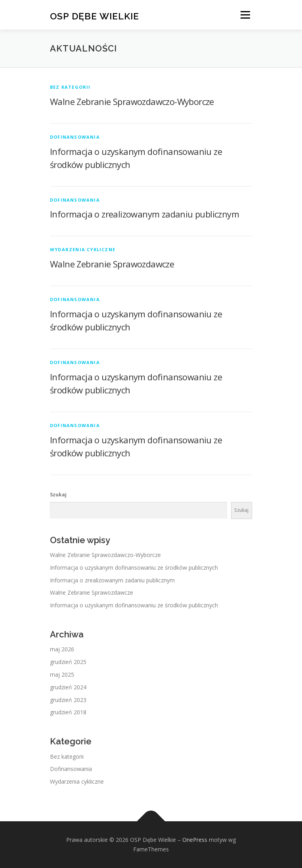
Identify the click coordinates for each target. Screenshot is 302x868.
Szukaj (58, 495)
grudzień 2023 (68, 700)
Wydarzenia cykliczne (83, 249)
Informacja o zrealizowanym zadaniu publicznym (144, 214)
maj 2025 (62, 674)
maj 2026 (62, 649)
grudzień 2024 (68, 687)
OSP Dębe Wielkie (95, 16)
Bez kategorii (70, 87)
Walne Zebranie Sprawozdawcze (112, 264)
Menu (245, 15)
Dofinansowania (75, 137)
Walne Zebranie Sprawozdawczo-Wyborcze (132, 101)
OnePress (195, 840)
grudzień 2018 (68, 712)
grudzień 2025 (68, 662)
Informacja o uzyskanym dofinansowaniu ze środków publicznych (134, 568)
